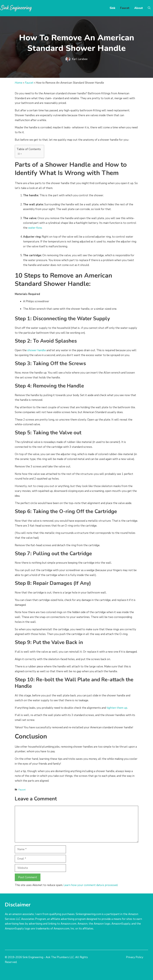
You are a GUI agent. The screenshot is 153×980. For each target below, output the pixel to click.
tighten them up (117, 708)
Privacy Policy (135, 957)
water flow (35, 228)
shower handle (37, 350)
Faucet (125, 8)
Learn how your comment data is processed (90, 885)
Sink (112, 8)
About (139, 8)
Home (19, 83)
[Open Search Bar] (149, 8)
